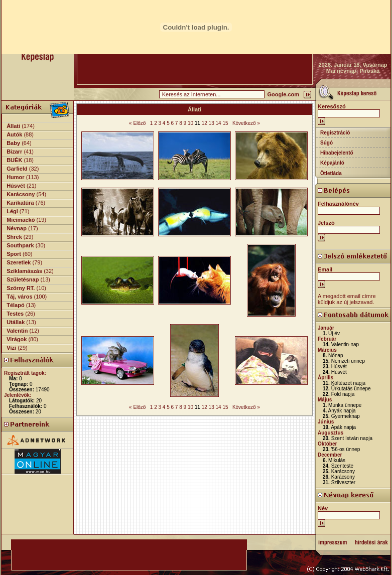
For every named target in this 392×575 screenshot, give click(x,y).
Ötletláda (331, 173)
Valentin (17, 331)
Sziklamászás (24, 271)
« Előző (137, 123)
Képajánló (332, 163)
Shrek (14, 237)
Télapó (15, 305)
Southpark (20, 245)
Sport (14, 254)
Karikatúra (20, 203)
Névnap (17, 228)
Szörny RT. (21, 288)
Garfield (17, 169)
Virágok (17, 339)
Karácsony (21, 194)
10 (190, 123)
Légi (12, 211)
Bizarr (14, 152)
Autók (14, 134)
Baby (13, 143)
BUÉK (14, 160)
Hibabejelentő (337, 153)
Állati (13, 126)
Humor (15, 177)
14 (219, 123)
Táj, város (19, 297)
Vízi (11, 348)
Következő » (246, 123)
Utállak (16, 322)
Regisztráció (335, 133)
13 (212, 123)
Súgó (326, 143)
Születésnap (23, 279)
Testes (15, 314)
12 (205, 123)
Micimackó (21, 220)
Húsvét (16, 186)
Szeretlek (19, 262)
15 (225, 123)
